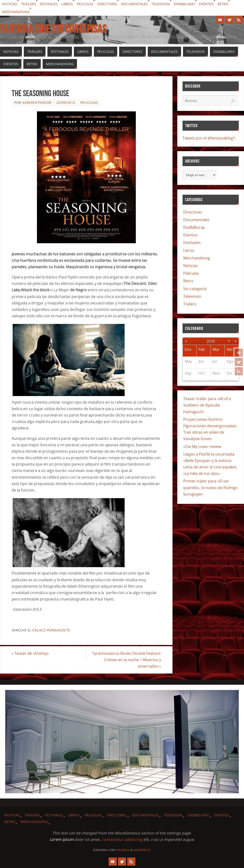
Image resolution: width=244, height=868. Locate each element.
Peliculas (85, 4)
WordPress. (142, 850)
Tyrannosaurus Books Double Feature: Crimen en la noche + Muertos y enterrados (126, 660)
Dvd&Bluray (184, 4)
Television (161, 4)
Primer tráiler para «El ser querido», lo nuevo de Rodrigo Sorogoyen (210, 487)
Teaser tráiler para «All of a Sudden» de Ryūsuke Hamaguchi (207, 405)
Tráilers (28, 4)
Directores (107, 4)
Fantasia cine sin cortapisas (53, 29)
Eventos (206, 4)
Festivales (49, 4)
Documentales (134, 4)
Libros (67, 4)
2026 (211, 341)
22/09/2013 (66, 102)
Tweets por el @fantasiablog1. (209, 138)
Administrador (37, 102)
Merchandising (16, 12)
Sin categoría (195, 289)
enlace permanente (51, 630)
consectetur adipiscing (122, 839)
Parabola (123, 850)
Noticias (10, 4)
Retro (223, 4)
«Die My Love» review (202, 446)
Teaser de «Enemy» (30, 653)
